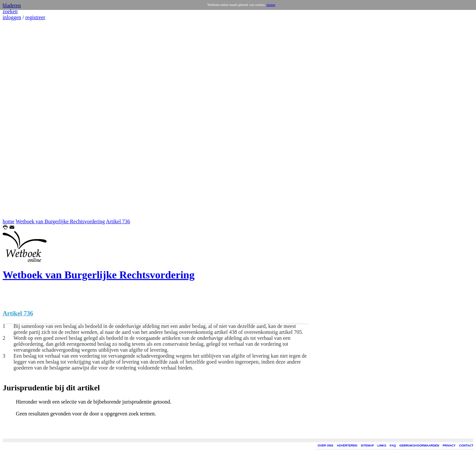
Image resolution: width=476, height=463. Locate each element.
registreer (35, 17)
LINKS (382, 445)
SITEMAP (367, 445)
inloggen (12, 17)
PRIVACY (449, 445)
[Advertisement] (22, 120)
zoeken (10, 11)
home (9, 221)
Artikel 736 (118, 221)
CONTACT (466, 445)
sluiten (271, 5)
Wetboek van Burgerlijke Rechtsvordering (60, 221)
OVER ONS (326, 445)
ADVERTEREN (347, 445)
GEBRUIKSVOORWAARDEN (419, 445)
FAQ (393, 445)
